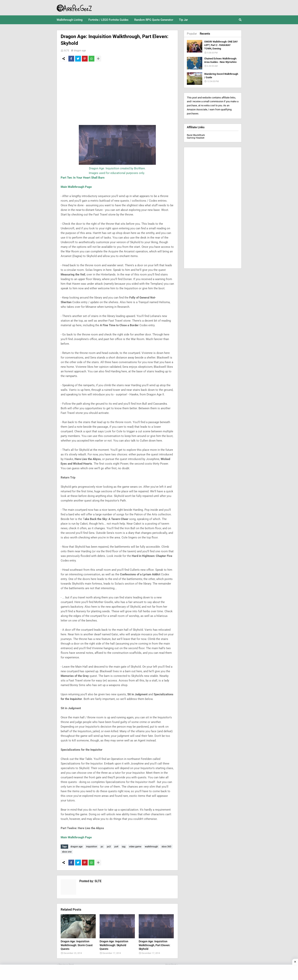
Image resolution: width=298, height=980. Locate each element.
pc (102, 847)
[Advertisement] (117, 93)
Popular (192, 34)
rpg (124, 847)
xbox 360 (166, 847)
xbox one (67, 851)
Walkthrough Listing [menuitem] (70, 20)
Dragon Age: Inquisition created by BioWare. (117, 168)
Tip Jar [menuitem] (183, 20)
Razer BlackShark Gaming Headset (196, 136)
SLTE (66, 50)
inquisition (92, 847)
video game (135, 847)
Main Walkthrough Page (76, 187)
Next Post (171, 963)
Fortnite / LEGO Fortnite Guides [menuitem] (108, 20)
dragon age (80, 50)
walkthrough (151, 847)
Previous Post (66, 963)
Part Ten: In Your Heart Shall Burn (83, 178)
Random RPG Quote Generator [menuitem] (154, 20)
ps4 (116, 847)
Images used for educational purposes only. (117, 173)
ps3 (109, 847)
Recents (205, 34)
